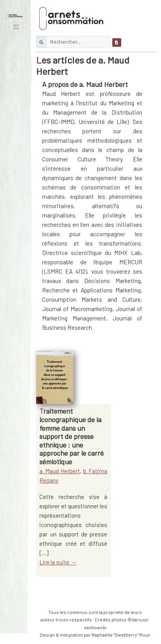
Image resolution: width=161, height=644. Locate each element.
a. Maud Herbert (60, 471)
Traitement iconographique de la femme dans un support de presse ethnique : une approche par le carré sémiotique (72, 436)
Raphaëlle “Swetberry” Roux (121, 635)
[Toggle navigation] (16, 27)
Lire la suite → (58, 562)
